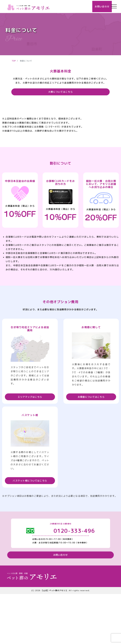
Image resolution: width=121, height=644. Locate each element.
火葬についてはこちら (60, 92)
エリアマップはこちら (30, 445)
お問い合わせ (96, 6)
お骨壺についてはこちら (91, 445)
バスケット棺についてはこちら (30, 529)
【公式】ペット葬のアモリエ (54, 640)
